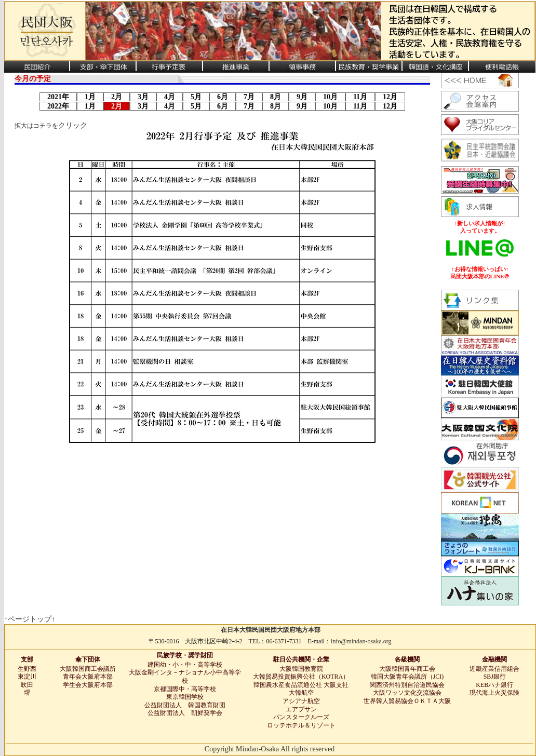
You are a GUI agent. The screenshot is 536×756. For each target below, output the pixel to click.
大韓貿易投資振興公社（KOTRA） (301, 677)
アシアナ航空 (301, 701)
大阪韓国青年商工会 (407, 669)
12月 (390, 97)
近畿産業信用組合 (494, 669)
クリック (73, 125)
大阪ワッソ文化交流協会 (407, 693)
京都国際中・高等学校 (185, 689)
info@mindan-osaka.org (361, 641)
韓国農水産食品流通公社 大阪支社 (301, 685)
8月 (276, 97)
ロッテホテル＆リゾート (301, 725)
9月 (302, 97)
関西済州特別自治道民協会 (407, 685)
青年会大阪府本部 (88, 677)
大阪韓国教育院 (301, 669)
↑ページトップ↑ (30, 619)
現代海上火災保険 (494, 693)
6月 (223, 97)
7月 (249, 97)
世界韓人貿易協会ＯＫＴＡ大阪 (407, 701)
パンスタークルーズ (301, 717)
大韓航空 (301, 693)
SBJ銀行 (495, 677)
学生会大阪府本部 (88, 685)
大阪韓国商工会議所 (88, 669)
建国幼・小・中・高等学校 (185, 665)
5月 (196, 97)
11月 (360, 97)
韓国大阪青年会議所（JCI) (407, 677)
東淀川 (27, 677)
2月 (117, 97)
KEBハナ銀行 (494, 685)
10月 (330, 97)
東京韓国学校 (185, 697)
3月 (143, 97)
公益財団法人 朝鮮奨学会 (185, 713)
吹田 (27, 685)
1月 (90, 97)
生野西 (27, 669)
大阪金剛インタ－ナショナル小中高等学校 (185, 677)
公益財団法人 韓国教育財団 (185, 705)
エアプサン (301, 709)
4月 (170, 97)
